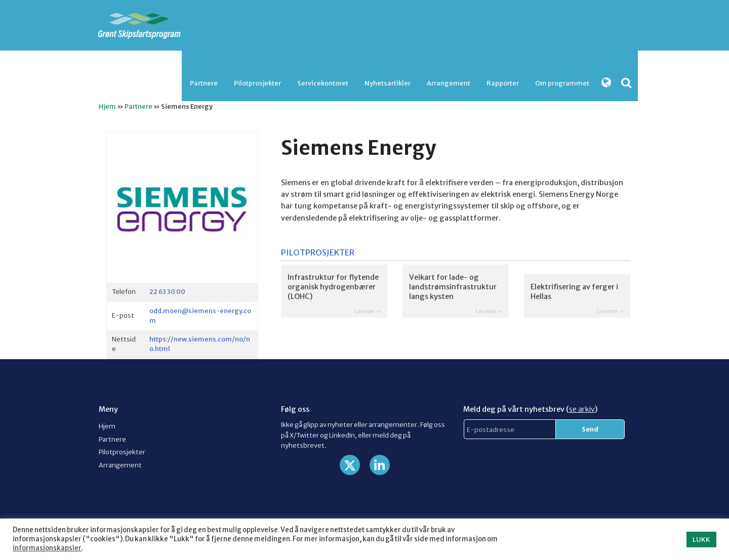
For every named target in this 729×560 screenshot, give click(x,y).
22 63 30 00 (167, 291)
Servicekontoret (323, 83)
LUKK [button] (701, 540)
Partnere (204, 83)
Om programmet (562, 83)
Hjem (107, 106)
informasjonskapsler (47, 548)
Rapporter (503, 83)
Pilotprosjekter (257, 83)
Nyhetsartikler (388, 83)
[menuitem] (204, 83)
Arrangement (449, 83)
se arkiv (582, 409)
